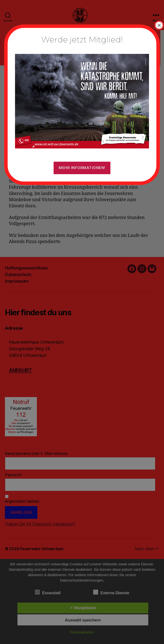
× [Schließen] (159, 25)
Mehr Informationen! (82, 168)
